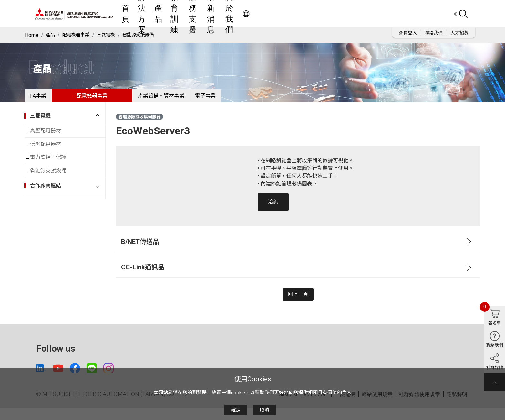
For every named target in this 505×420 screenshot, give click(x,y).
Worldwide (438, 14)
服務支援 (292, 14)
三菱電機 (112, 35)
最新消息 (321, 14)
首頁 (190, 14)
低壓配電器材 (51, 153)
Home (32, 35)
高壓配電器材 (51, 137)
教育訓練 (262, 14)
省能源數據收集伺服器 (139, 122)
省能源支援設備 (148, 35)
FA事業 (43, 98)
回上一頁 (298, 302)
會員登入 (408, 33)
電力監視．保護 (53, 169)
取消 (264, 410)
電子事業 (231, 98)
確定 (236, 410)
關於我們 (351, 14)
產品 (238, 14)
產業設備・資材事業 (177, 98)
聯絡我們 (434, 33)
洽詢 (273, 207)
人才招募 (459, 33)
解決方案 (214, 14)
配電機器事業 (79, 35)
